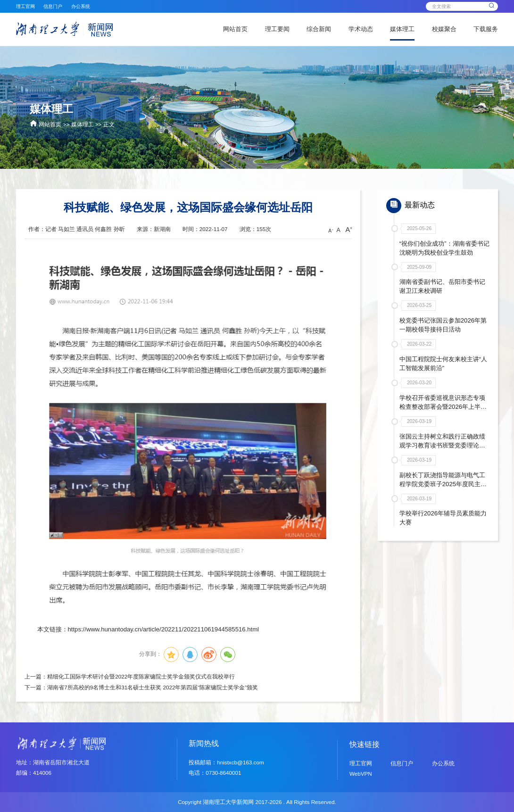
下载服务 (486, 29)
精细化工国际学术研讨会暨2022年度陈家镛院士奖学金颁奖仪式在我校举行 (141, 676)
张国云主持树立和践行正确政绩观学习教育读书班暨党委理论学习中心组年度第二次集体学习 (442, 444)
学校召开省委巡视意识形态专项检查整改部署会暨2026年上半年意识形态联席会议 (443, 406)
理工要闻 (277, 29)
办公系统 (81, 6)
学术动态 (361, 29)
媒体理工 (402, 29)
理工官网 (25, 6)
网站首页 (235, 29)
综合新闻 (319, 29)
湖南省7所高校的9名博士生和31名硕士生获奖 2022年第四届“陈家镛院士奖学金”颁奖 (153, 687)
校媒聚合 (444, 29)
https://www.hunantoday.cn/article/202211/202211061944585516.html (163, 629)
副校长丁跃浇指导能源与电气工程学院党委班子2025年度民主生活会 (443, 483)
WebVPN (361, 774)
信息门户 (53, 6)
